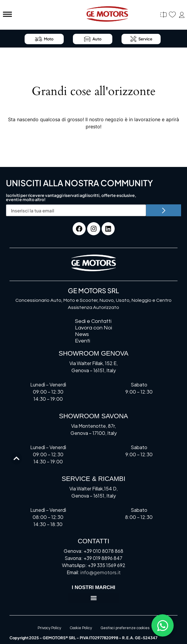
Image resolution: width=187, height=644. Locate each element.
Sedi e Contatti (93, 321)
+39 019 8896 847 (103, 558)
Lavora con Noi (93, 328)
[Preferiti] (172, 15)
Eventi (83, 341)
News (82, 334)
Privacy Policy (49, 628)
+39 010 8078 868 (103, 551)
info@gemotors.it (100, 572)
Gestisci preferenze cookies (125, 628)
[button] (94, 598)
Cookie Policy (81, 628)
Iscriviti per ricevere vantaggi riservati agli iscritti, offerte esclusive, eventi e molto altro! (71, 198)
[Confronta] (163, 15)
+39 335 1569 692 (107, 565)
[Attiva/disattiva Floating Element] (163, 625)
